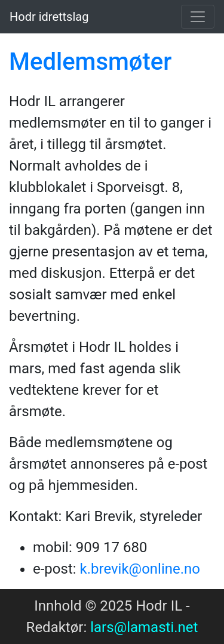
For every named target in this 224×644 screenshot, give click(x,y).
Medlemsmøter (90, 62)
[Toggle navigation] (198, 17)
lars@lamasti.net (144, 627)
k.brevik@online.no (140, 569)
